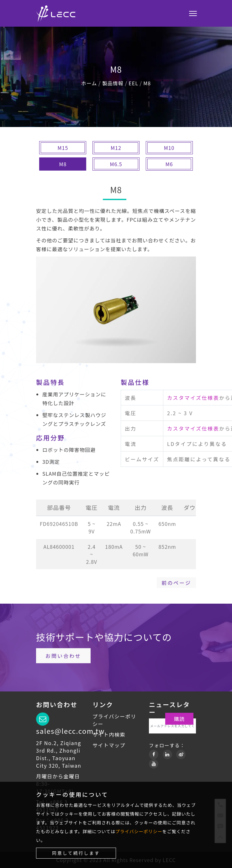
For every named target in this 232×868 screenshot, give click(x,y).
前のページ (176, 583)
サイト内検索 (109, 734)
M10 (169, 148)
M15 (63, 148)
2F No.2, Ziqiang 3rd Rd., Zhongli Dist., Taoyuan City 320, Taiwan (59, 754)
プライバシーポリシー (139, 831)
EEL (133, 83)
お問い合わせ (63, 656)
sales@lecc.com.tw (70, 731)
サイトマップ (109, 745)
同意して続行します (76, 853)
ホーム (89, 83)
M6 (169, 164)
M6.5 (116, 164)
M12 (116, 148)
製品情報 (113, 83)
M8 (147, 83)
